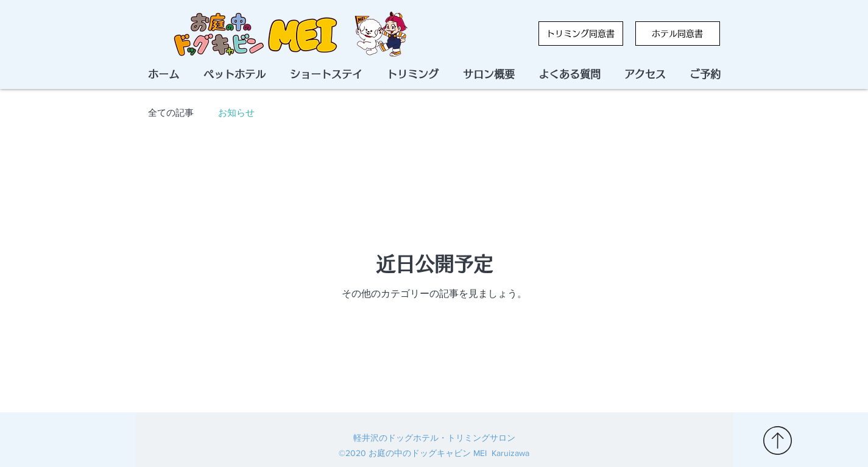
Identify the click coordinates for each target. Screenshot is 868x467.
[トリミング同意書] (581, 34)
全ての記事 (171, 113)
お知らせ (236, 113)
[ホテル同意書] (678, 34)
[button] (705, 74)
